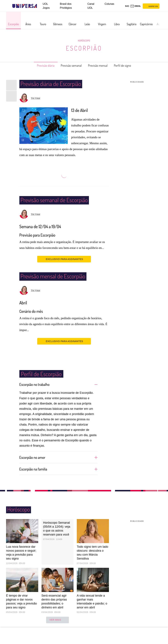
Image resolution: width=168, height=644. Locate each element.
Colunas (110, 4)
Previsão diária (40, 66)
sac (127, 6)
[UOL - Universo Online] (40, 6)
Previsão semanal (70, 66)
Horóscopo (84, 40)
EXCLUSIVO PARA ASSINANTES (64, 259)
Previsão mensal (100, 66)
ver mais (58, 620)
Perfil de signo (128, 66)
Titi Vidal (36, 98)
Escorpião (84, 48)
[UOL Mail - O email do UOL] (136, 6)
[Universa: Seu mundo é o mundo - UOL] (25, 6)
